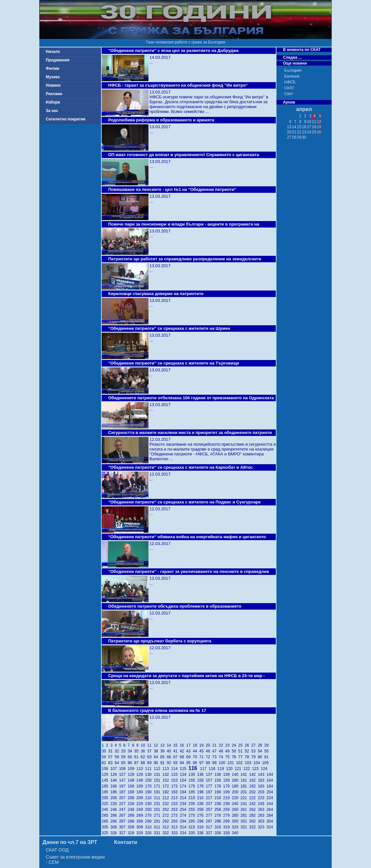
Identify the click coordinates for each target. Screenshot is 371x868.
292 (167, 821)
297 (210, 821)
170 (150, 786)
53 (254, 751)
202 (254, 792)
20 (209, 745)
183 (262, 786)
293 (176, 821)
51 (241, 751)
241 (245, 804)
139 (228, 775)
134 (184, 775)
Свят (289, 94)
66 (170, 757)
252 (167, 810)
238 (219, 804)
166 (115, 786)
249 (141, 810)
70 (196, 757)
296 (202, 821)
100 (223, 763)
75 (228, 757)
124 (265, 769)
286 (115, 821)
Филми (53, 68)
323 (262, 827)
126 (115, 775)
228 (132, 804)
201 (245, 792)
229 (141, 804)
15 (176, 745)
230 (150, 804)
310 (150, 827)
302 (254, 821)
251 (158, 810)
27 (254, 745)
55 (267, 751)
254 (184, 810)
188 (132, 792)
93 (176, 763)
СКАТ (289, 88)
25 (241, 745)
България (293, 70)
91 (163, 763)
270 (150, 815)
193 (176, 792)
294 (184, 821)
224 (270, 798)
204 (270, 792)
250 (150, 810)
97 (202, 763)
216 (202, 798)
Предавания (58, 60)
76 (235, 757)
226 (115, 804)
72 (209, 757)
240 (236, 804)
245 (106, 810)
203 (262, 792)
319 (228, 827)
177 (210, 786)
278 (219, 815)
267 (123, 815)
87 (137, 763)
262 (254, 810)
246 (115, 810)
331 (158, 833)
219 (228, 798)
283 (262, 815)
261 (245, 810)
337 (210, 833)
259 (228, 810)
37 (150, 751)
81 (267, 757)
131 (158, 775)
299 (228, 821)
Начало (53, 52)
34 (131, 751)
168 (132, 786)
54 (261, 751)
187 (123, 792)
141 (245, 775)
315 (193, 827)
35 (137, 751)
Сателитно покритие (66, 119)
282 (254, 815)
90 (157, 763)
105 (266, 763)
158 (219, 780)
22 (222, 745)
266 (115, 815)
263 (262, 810)
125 (106, 775)
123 (256, 769)
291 (158, 821)
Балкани (292, 76)
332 (167, 833)
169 (141, 786)
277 (210, 815)
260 (236, 810)
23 (228, 745)
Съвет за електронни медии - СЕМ (75, 860)
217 (210, 798)
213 (176, 798)
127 (123, 775)
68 (183, 757)
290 (150, 821)
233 (176, 804)
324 (270, 827)
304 (270, 821)
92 (170, 763)
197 (210, 792)
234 (184, 804)
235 (193, 804)
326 (115, 833)
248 (132, 810)
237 (210, 804)
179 (228, 786)
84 (118, 763)
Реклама (54, 94)
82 (105, 763)
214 (184, 798)
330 (150, 833)
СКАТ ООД (57, 850)
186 (115, 792)
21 (215, 745)
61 (137, 757)
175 (193, 786)
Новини (53, 85)
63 (150, 757)
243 (262, 804)
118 (213, 769)
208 (132, 798)
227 (123, 804)
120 (230, 769)
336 (202, 833)
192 (167, 792)
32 (118, 751)
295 (193, 821)
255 (193, 810)
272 (167, 815)
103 (249, 763)
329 (141, 833)
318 (219, 827)
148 (132, 780)
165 (106, 786)
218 (219, 798)
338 (219, 833)
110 (141, 769)
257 (210, 810)
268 (132, 815)
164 (270, 780)
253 (176, 810)
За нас (52, 111)
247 (123, 810)
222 (254, 798)
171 (158, 786)
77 (241, 757)
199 (228, 792)
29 (267, 745)
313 (176, 827)
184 (270, 786)
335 (193, 833)
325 (106, 833)
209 (141, 798)
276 (202, 815)
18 (196, 745)
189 (141, 792)
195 (193, 792)
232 (167, 804)
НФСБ (290, 82)
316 (202, 827)
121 (239, 769)
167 (123, 786)
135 (193, 775)
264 (270, 810)
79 (254, 757)
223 (262, 798)
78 (248, 757)
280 (236, 815)
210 (150, 798)
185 (106, 792)
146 (115, 780)
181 (245, 786)
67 (176, 757)
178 (219, 786)
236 (202, 804)
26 (248, 745)
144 (270, 775)
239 (228, 804)
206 (115, 798)
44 (196, 751)
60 (131, 757)
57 (111, 757)
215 (193, 798)
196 (202, 792)
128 (132, 775)
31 (111, 751)
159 (228, 780)
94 (183, 763)
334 (184, 833)
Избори (53, 102)
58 (118, 757)
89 (150, 763)
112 (158, 769)
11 (150, 745)
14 (170, 745)
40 (170, 751)
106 (106, 769)
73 (215, 757)
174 (184, 786)
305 (106, 827)
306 (115, 827)
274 (184, 815)
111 (150, 769)
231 (158, 804)
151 (158, 780)
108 (123, 769)
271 (158, 815)
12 (157, 745)
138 (219, 775)
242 (254, 804)
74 (222, 757)
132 (167, 775)
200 (236, 792)
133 (176, 775)
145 (106, 780)
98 (209, 763)
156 (202, 780)
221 (245, 798)
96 (196, 763)
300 (236, 821)
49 (228, 751)
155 (193, 780)
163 (262, 780)
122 (248, 769)
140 (236, 775)
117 (205, 769)
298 (219, 821)
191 (158, 792)
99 (215, 763)
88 (144, 763)
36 (144, 751)
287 (123, 821)
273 (176, 815)
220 (236, 798)
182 (254, 786)
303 (262, 821)
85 (124, 763)
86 (131, 763)
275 (193, 815)
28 (261, 745)
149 (141, 780)
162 (254, 780)
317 (210, 827)
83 (111, 763)
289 (141, 821)
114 (176, 769)
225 (106, 804)
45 (202, 751)
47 (215, 751)
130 (150, 775)
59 (124, 757)
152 (167, 780)
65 (163, 757)
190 (150, 792)
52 (248, 751)
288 (132, 821)
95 (189, 763)
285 (106, 821)
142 (254, 775)
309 (141, 827)
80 (261, 757)
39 (163, 751)
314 (184, 827)
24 (235, 745)
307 (123, 827)
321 (245, 827)
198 (219, 792)
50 (235, 751)
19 (202, 745)
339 (228, 833)
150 (150, 780)
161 (245, 780)
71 (202, 757)
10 (144, 745)
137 (210, 775)
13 (163, 745)
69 (189, 757)
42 (183, 751)
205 (106, 798)
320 (236, 827)
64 (157, 757)
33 (124, 751)
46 (209, 751)
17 (189, 745)
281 (245, 815)
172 (167, 786)
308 (132, 827)
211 (158, 798)
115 (184, 769)
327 (123, 833)
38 (157, 751)
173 (176, 786)
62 (144, 757)
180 (236, 786)
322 (254, 827)
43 (189, 751)
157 (210, 780)
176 (202, 786)
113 (167, 769)
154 (184, 780)
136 (202, 775)
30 (105, 751)
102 (241, 763)
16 (183, 745)
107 (115, 769)
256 (202, 810)
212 (167, 798)
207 (123, 798)
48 (222, 751)
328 (132, 833)
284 (270, 815)
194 (184, 792)
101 (232, 763)
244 (270, 804)
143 (262, 775)
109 (132, 769)
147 (123, 780)
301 (245, 821)
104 (258, 763)
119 (222, 769)
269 (141, 815)
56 (105, 757)
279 (228, 815)
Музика (53, 77)
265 (106, 815)
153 (176, 780)
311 (158, 827)
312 (167, 827)
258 (219, 810)
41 (176, 751)
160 (236, 780)
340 (236, 833)
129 (141, 775)
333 (176, 833)
